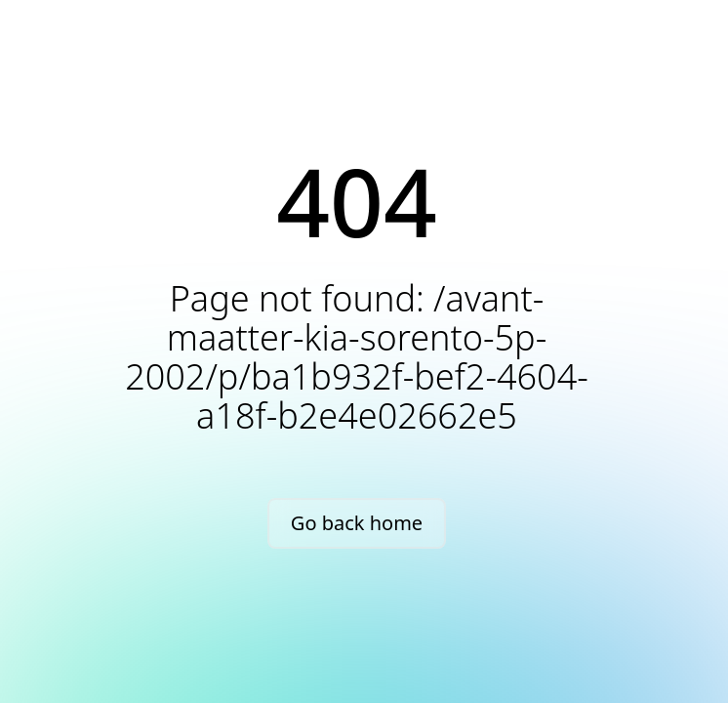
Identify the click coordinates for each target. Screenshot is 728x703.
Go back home (357, 523)
